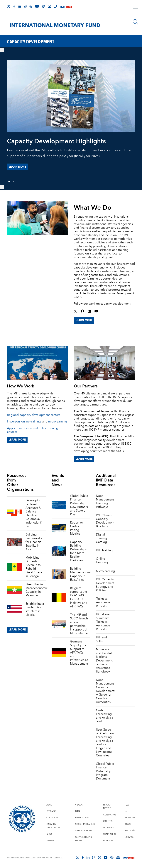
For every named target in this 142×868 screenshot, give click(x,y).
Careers (108, 821)
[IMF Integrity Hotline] (55, 6)
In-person (13, 422)
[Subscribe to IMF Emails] (49, 6)
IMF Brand (109, 841)
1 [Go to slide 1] (9, 182)
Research (52, 811)
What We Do (93, 208)
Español (130, 837)
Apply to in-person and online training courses (33, 430)
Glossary (109, 828)
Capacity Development (54, 826)
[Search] (136, 22)
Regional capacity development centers (34, 415)
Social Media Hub (85, 824)
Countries (52, 818)
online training (31, 422)
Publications (82, 818)
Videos (79, 805)
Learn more (17, 167)
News (49, 834)
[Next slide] (2, 187)
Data (78, 811)
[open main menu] (136, 8)
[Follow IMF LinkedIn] (19, 6)
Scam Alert (110, 834)
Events (50, 841)
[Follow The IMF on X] (9, 6)
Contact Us (110, 815)
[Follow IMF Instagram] (25, 6)
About (50, 805)
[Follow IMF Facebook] (14, 6)
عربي (127, 805)
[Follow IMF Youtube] (37, 6)
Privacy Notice (107, 807)
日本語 (128, 824)
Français (130, 818)
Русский (130, 831)
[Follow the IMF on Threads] (31, 6)
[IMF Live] (66, 7)
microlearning (58, 422)
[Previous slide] (2, 50)
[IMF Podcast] (43, 6)
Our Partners (86, 386)
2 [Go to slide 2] (14, 182)
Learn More (84, 320)
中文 (127, 811)
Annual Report (84, 831)
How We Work (21, 386)
